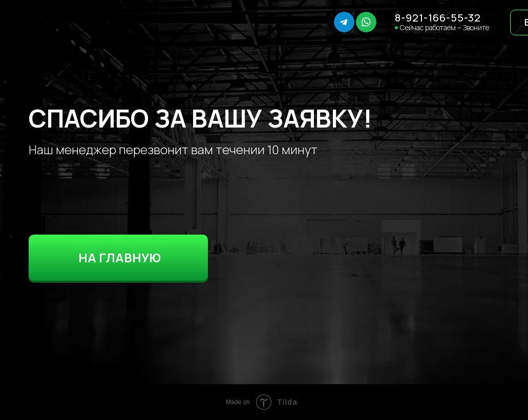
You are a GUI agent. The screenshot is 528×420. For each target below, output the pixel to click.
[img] (57, 23)
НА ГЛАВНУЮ (120, 257)
